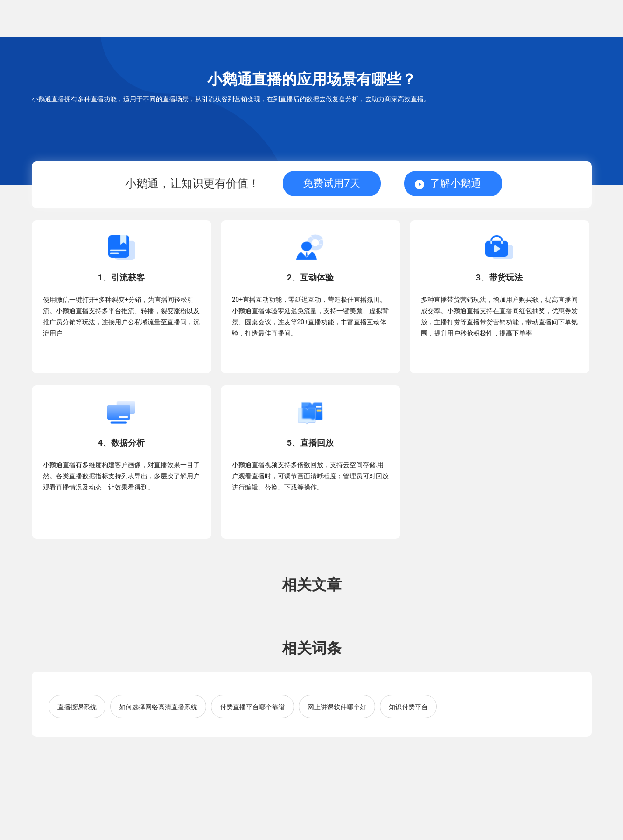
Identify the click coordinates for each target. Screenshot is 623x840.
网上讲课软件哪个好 (337, 707)
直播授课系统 (77, 707)
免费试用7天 (331, 183)
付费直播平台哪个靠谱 (252, 707)
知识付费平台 (408, 707)
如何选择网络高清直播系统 (158, 707)
